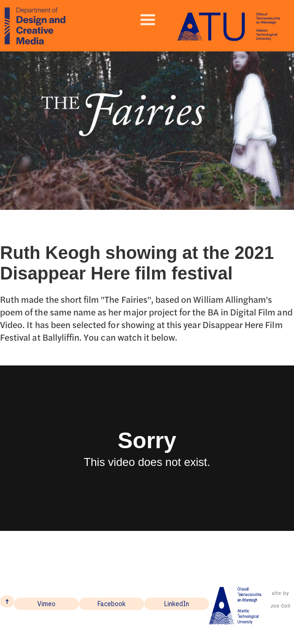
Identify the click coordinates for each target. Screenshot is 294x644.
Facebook (112, 604)
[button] (148, 20)
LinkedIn (177, 604)
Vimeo (46, 604)
